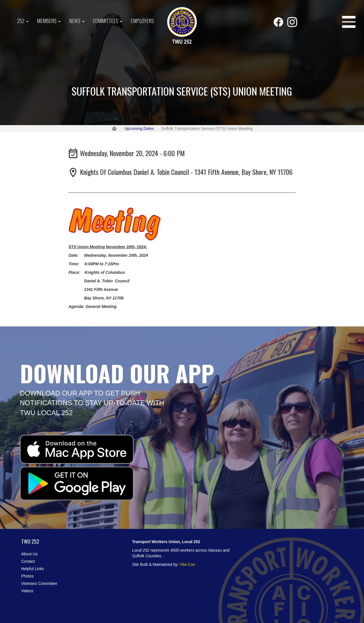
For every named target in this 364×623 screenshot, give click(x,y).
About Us (30, 554)
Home (114, 129)
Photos (28, 576)
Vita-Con (187, 564)
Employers (142, 21)
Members (49, 21)
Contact (28, 561)
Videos (27, 591)
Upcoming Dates (139, 129)
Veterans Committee (39, 583)
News (77, 21)
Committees (108, 21)
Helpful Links (33, 569)
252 (23, 21)
